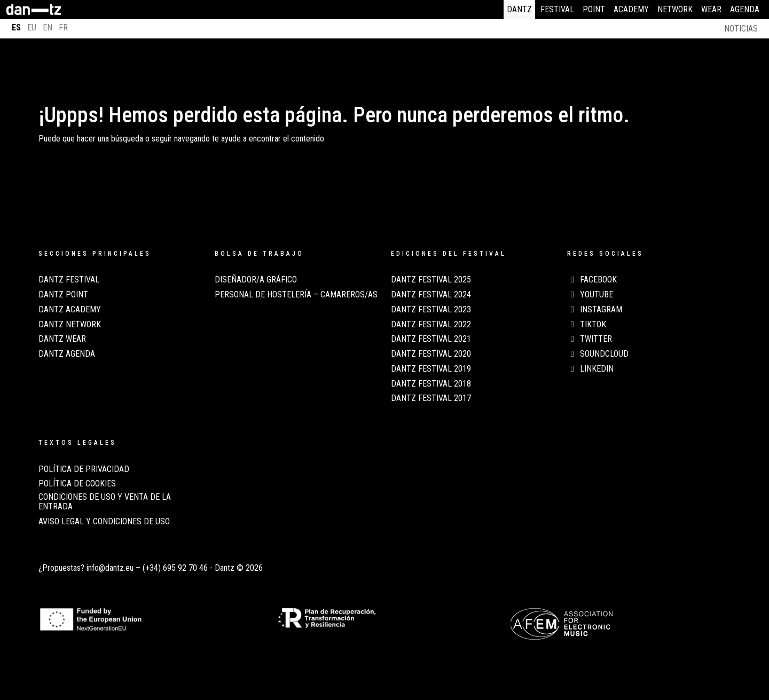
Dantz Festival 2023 (431, 310)
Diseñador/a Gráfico (256, 280)
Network (675, 9)
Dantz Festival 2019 (431, 369)
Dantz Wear (62, 339)
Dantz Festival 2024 (431, 295)
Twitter (590, 339)
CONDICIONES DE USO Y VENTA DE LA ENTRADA (105, 502)
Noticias (741, 29)
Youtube (590, 295)
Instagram (595, 310)
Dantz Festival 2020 (431, 354)
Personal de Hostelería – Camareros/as (296, 295)
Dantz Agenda (67, 354)
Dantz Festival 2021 (431, 339)
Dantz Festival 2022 (431, 325)
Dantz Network (70, 325)
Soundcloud (598, 354)
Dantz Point (63, 295)
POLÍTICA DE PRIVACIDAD (84, 469)
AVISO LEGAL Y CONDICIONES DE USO (104, 522)
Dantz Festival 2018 (431, 384)
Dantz (519, 9)
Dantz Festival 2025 (431, 280)
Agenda (745, 9)
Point (594, 9)
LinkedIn (590, 369)
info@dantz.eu (110, 568)
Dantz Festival (69, 280)
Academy (631, 9)
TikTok (587, 325)
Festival (557, 9)
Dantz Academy (70, 310)
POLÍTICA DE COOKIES (77, 484)
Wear (711, 9)
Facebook (592, 280)
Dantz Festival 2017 (431, 398)
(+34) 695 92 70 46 (175, 568)
